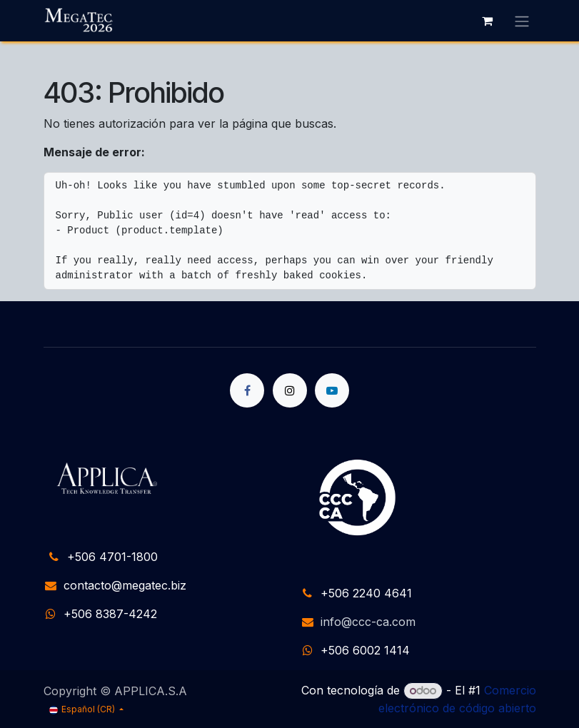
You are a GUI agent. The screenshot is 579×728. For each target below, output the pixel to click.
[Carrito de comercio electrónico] (488, 21)
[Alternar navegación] (522, 21)
